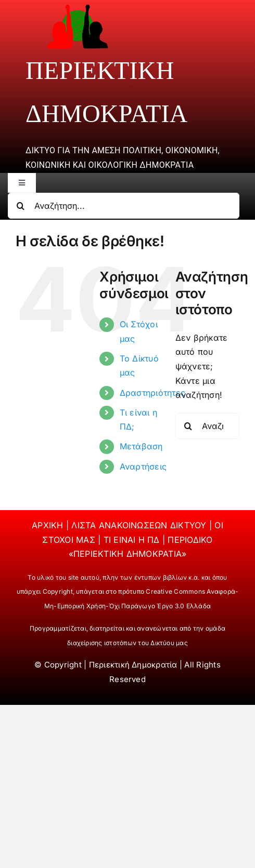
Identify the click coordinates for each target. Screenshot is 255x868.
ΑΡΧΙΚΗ (49, 525)
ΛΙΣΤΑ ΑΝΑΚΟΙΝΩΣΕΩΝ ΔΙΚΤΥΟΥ (140, 525)
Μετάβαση (141, 446)
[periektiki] (78, 8)
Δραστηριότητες (152, 393)
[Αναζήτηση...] (124, 206)
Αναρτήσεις (143, 466)
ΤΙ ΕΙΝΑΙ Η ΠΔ (133, 540)
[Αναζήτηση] (21, 206)
